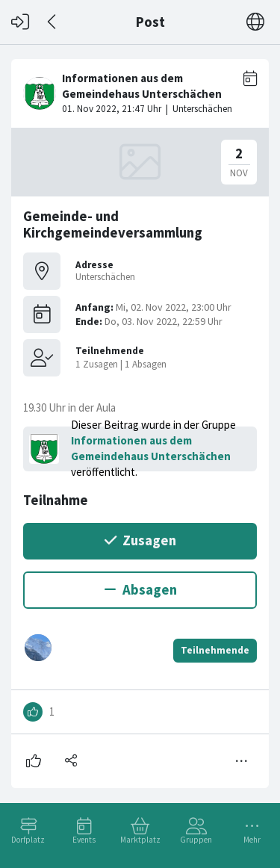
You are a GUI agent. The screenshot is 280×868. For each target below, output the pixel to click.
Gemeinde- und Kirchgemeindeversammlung (113, 224)
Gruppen (196, 840)
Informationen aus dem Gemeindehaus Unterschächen (151, 448)
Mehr (252, 840)
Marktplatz (140, 840)
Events (84, 840)
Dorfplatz (28, 840)
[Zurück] (53, 22)
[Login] (20, 22)
